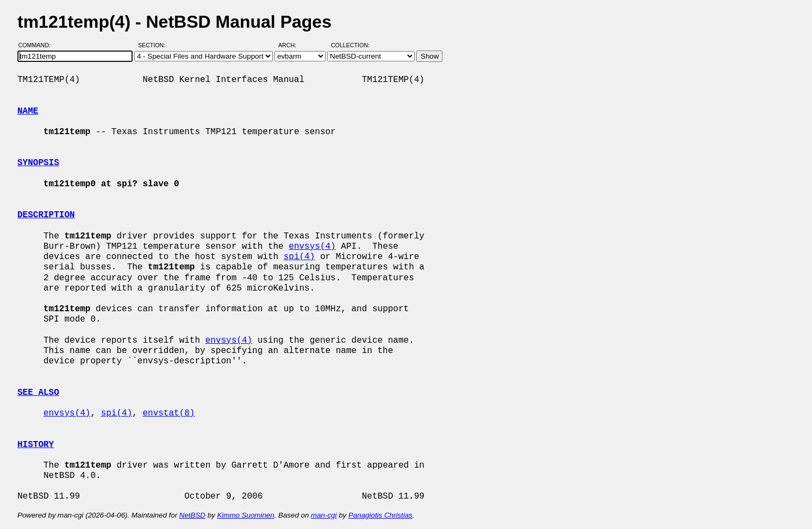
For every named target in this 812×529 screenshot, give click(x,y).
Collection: (350, 45)
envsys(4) (312, 247)
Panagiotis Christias (380, 515)
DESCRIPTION (46, 215)
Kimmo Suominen (245, 515)
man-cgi (324, 515)
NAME (28, 111)
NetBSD (192, 515)
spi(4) (299, 257)
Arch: (292, 45)
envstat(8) (168, 413)
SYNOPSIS (38, 163)
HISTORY (36, 445)
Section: (154, 45)
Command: (38, 45)
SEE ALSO (38, 393)
